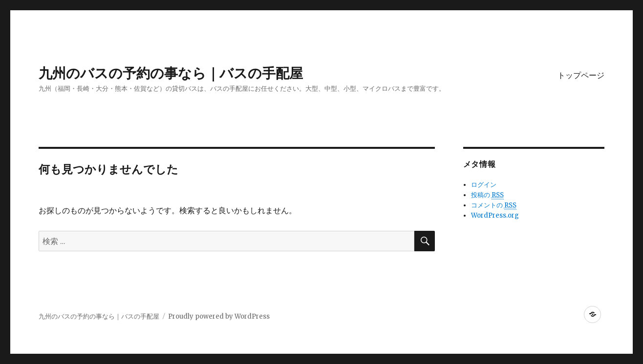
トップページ (581, 75)
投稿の (487, 195)
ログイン (484, 185)
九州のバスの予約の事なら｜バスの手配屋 (171, 73)
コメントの (494, 205)
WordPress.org (495, 215)
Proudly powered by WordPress (219, 316)
